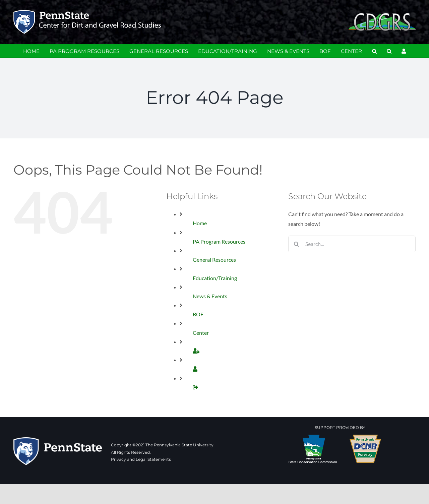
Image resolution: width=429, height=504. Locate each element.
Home (200, 223)
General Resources (214, 260)
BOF (198, 314)
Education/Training (215, 278)
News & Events (210, 296)
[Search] (297, 244)
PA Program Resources (219, 241)
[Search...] (352, 244)
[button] (374, 51)
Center (201, 333)
